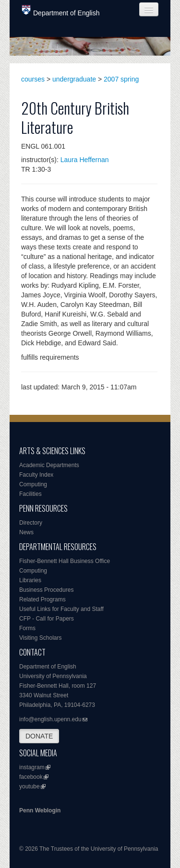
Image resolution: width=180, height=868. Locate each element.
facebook (31, 777)
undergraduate (74, 79)
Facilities (30, 494)
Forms (27, 628)
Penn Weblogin (40, 810)
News (26, 532)
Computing (33, 484)
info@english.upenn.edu (50, 719)
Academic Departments (49, 465)
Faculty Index (36, 475)
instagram (32, 767)
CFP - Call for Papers (47, 619)
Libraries (30, 580)
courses (33, 79)
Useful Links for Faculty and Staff (61, 609)
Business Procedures (46, 590)
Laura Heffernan (85, 160)
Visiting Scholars (41, 638)
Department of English (61, 11)
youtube (30, 786)
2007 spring (121, 79)
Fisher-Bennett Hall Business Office (65, 561)
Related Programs (42, 599)
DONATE (39, 736)
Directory (31, 523)
